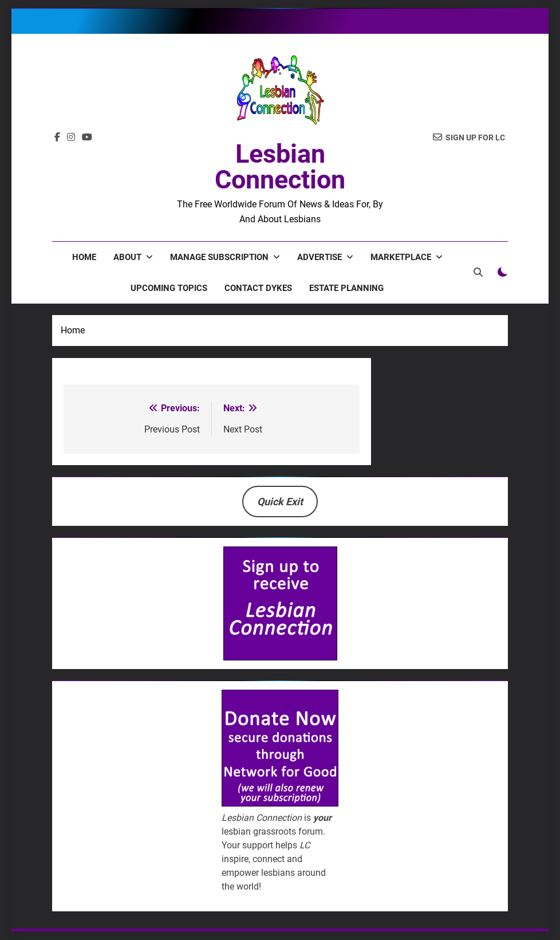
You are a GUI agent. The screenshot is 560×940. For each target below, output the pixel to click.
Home (84, 257)
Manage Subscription (219, 257)
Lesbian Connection (280, 167)
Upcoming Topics (169, 288)
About (127, 257)
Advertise (320, 257)
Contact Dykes (258, 288)
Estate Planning (346, 288)
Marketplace (401, 257)
